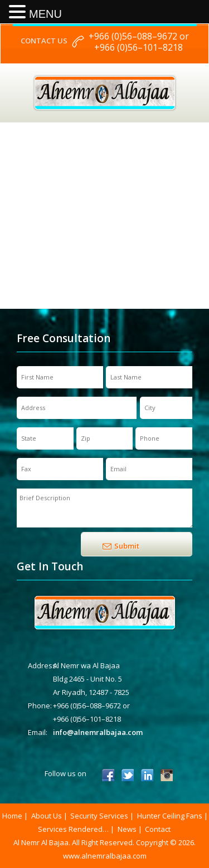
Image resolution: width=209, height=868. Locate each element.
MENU (45, 14)
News (127, 829)
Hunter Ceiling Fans (170, 816)
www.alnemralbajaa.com (105, 856)
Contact (158, 829)
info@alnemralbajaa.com (98, 732)
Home (12, 816)
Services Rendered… (73, 829)
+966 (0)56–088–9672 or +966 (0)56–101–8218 (139, 42)
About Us (47, 816)
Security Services (99, 816)
